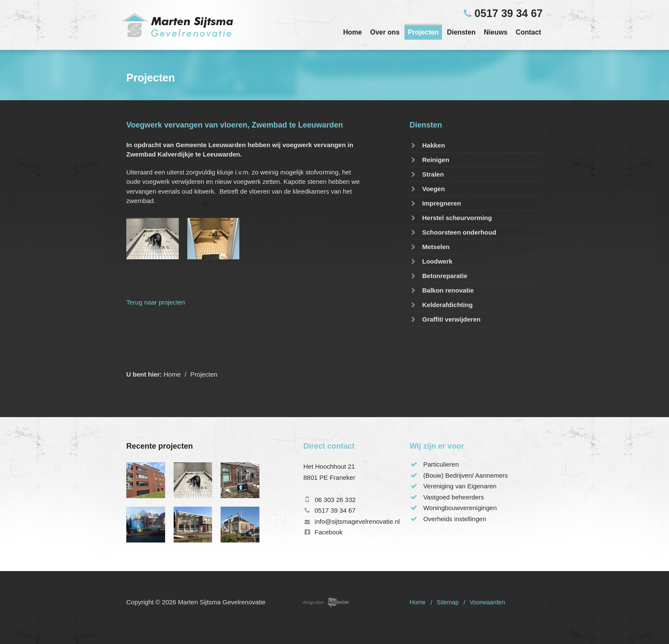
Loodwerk (431, 261)
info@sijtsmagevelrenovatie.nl (358, 521)
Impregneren (435, 203)
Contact (528, 32)
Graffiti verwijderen (445, 319)
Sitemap (448, 602)
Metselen (430, 247)
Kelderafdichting (441, 305)
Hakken (427, 145)
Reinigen (429, 160)
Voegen (427, 189)
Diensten (461, 32)
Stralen (427, 174)
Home (352, 32)
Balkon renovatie (442, 290)
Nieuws (496, 32)
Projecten (423, 32)
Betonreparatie (438, 276)
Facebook (329, 532)
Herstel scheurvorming (451, 218)
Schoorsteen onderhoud (453, 232)
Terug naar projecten (156, 302)
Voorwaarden (487, 602)
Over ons (385, 32)
